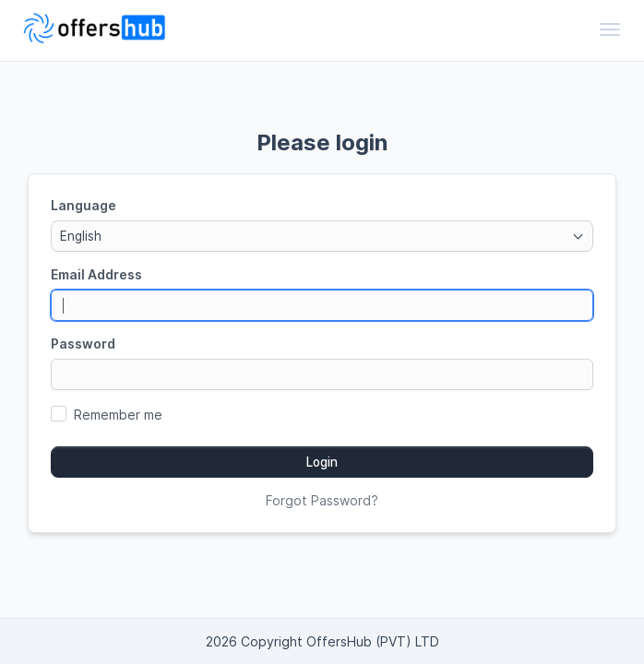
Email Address (96, 274)
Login (322, 462)
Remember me (118, 415)
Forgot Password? (322, 500)
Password (83, 344)
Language (83, 205)
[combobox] (322, 236)
